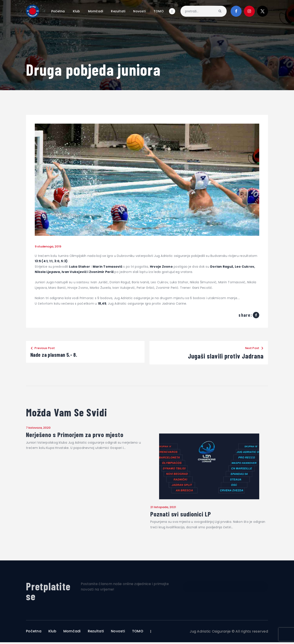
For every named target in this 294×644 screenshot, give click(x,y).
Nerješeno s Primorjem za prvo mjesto (84, 435)
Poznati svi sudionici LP (187, 515)
